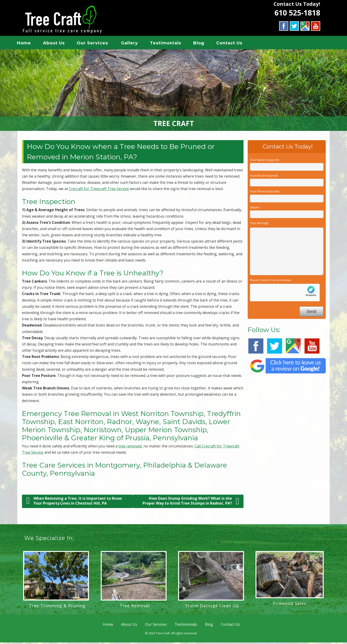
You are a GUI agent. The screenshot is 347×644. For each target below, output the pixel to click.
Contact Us (235, 44)
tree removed (130, 448)
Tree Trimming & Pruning (57, 607)
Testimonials (171, 44)
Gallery (135, 44)
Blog (204, 44)
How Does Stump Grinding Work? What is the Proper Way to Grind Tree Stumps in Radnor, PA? (191, 502)
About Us (59, 44)
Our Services (98, 44)
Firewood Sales (290, 605)
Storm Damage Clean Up (212, 607)
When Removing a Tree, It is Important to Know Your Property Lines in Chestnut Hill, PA (74, 502)
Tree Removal (135, 607)
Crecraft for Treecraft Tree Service (99, 190)
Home (29, 44)
